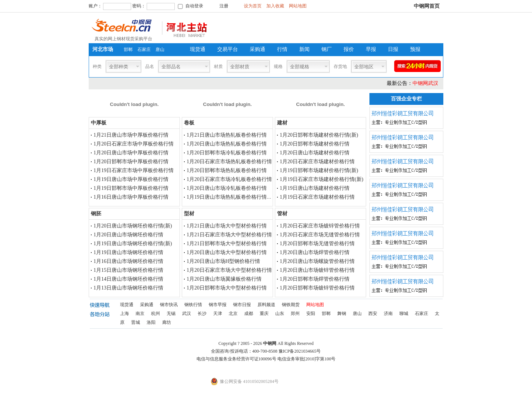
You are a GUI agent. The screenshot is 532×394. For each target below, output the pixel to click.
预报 (415, 49)
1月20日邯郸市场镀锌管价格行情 (317, 288)
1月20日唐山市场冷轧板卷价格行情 (227, 188)
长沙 (202, 314)
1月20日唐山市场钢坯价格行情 (128, 235)
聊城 (404, 314)
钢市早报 (218, 305)
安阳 (311, 314)
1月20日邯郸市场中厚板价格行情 (131, 162)
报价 (349, 49)
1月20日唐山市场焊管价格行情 (315, 252)
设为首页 (253, 6)
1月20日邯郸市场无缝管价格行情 (317, 244)
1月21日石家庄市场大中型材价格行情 (229, 235)
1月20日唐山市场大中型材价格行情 (227, 252)
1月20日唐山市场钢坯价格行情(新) (133, 226)
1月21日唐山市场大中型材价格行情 (227, 226)
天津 (218, 314)
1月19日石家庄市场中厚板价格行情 (134, 170)
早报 (371, 49)
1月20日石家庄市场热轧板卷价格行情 (229, 162)
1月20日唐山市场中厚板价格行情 (131, 153)
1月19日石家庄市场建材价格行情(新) (321, 179)
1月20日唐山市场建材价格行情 (315, 153)
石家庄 (144, 49)
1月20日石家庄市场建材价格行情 (317, 162)
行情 (282, 49)
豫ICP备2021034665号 (300, 351)
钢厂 (327, 49)
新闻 (304, 49)
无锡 (171, 314)
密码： (139, 6)
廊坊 (167, 322)
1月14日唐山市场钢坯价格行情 (128, 279)
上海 (125, 314)
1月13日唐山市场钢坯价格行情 (128, 288)
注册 (224, 6)
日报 (393, 49)
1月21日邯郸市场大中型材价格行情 (227, 244)
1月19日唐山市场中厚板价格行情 (131, 179)
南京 (140, 314)
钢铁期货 (291, 305)
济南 (388, 314)
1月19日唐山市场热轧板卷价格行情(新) (231, 197)
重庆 (264, 314)
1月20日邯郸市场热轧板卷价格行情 (227, 170)
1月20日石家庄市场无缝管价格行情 (320, 235)
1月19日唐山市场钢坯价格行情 (128, 252)
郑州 (295, 314)
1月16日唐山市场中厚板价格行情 (131, 197)
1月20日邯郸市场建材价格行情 (315, 144)
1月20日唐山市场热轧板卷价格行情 (227, 144)
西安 (373, 314)
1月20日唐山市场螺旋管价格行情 (317, 261)
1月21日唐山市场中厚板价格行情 (131, 135)
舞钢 (342, 314)
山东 (280, 314)
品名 (150, 66)
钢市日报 (242, 305)
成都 (249, 314)
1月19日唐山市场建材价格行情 (315, 188)
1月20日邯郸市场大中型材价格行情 (227, 288)
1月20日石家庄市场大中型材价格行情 (229, 270)
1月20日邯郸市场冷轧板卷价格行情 (227, 153)
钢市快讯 (169, 305)
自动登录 (194, 6)
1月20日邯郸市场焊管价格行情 (315, 279)
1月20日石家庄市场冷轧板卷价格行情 (229, 179)
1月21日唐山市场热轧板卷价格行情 (227, 135)
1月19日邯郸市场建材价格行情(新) (319, 170)
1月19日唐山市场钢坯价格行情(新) (133, 244)
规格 (278, 66)
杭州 (156, 314)
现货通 (198, 49)
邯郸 (128, 49)
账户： (95, 6)
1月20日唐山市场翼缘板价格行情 (224, 279)
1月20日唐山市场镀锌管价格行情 (317, 270)
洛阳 (151, 322)
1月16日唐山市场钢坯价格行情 (128, 261)
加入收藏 (275, 6)
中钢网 (270, 343)
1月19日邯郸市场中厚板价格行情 (131, 188)
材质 (218, 66)
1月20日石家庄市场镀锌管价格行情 (320, 226)
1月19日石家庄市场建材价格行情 (317, 197)
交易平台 (228, 49)
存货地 (340, 66)
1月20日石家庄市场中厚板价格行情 (134, 144)
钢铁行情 (193, 305)
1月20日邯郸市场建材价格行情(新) (319, 135)
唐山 (160, 49)
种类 (97, 66)
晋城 (136, 322)
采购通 (258, 49)
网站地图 (298, 6)
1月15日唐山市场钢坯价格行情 (128, 270)
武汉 (187, 314)
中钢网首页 (427, 6)
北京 (233, 314)
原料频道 (266, 305)
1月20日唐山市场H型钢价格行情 (223, 261)
